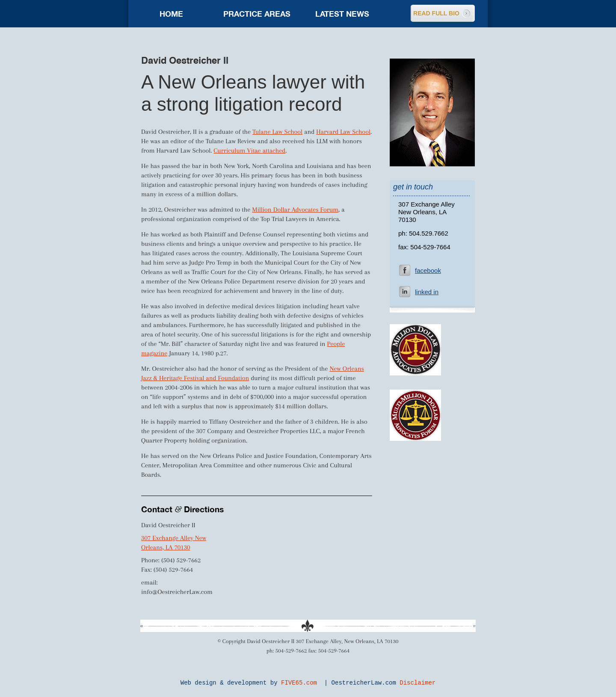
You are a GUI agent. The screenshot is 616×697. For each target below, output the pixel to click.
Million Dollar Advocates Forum (295, 210)
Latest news (342, 14)
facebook (428, 270)
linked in (427, 292)
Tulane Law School (277, 132)
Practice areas (257, 14)
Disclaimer (418, 683)
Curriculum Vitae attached (249, 151)
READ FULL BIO (436, 13)
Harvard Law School (343, 132)
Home (171, 14)
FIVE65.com (299, 683)
